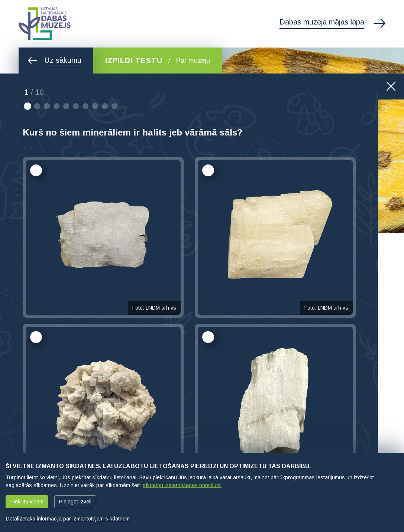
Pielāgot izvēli (75, 502)
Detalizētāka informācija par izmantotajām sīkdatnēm (68, 519)
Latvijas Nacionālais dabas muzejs (45, 24)
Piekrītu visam (27, 502)
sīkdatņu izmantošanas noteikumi (182, 485)
